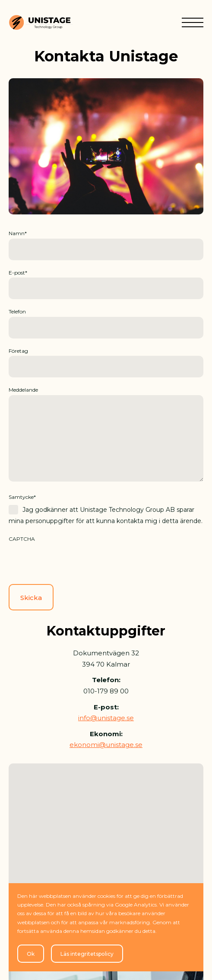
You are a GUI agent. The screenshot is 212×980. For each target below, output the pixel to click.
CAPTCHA (22, 539)
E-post (18, 273)
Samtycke (22, 497)
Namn (18, 233)
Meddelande (23, 390)
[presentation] (74, 561)
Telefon (17, 311)
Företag (18, 351)
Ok (31, 954)
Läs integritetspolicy (87, 954)
